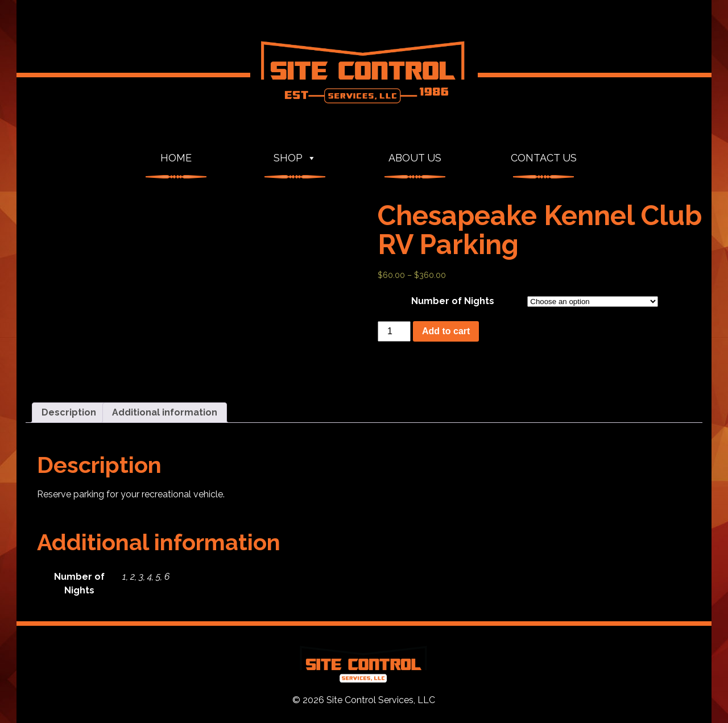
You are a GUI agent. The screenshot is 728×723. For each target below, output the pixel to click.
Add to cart (446, 331)
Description (69, 412)
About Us (415, 158)
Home (176, 158)
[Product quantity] (394, 331)
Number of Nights (453, 301)
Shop (295, 158)
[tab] (69, 413)
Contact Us (544, 158)
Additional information (165, 412)
